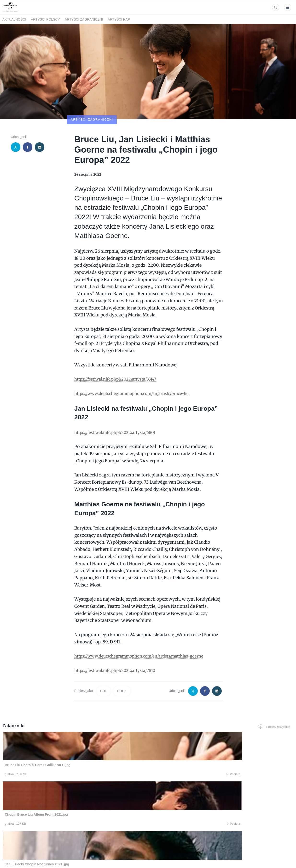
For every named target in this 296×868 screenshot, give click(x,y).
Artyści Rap (119, 19)
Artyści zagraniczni (84, 19)
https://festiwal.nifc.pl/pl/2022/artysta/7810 (119, 642)
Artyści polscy (45, 19)
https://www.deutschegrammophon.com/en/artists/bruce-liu (138, 365)
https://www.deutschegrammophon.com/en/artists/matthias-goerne (146, 628)
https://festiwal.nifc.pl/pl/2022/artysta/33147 (120, 351)
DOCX (122, 663)
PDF (104, 663)
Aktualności (14, 19)
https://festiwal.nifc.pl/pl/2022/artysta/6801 (120, 404)
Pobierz (63, 746)
